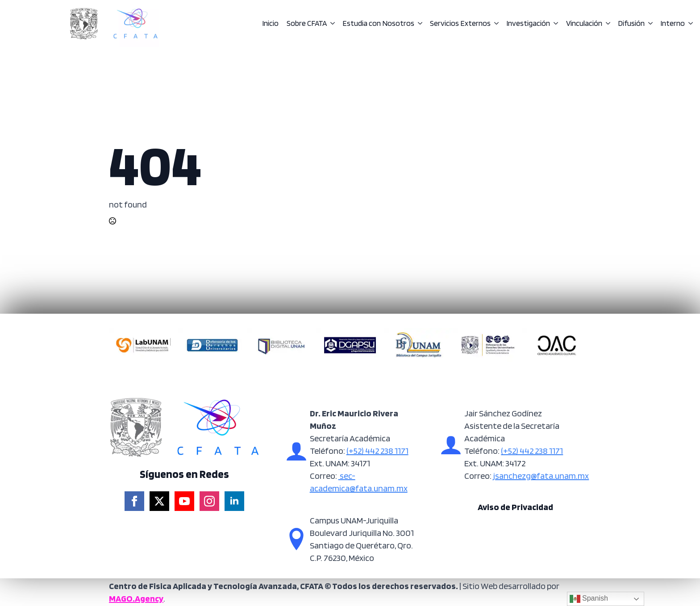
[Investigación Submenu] (554, 24)
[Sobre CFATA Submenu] (331, 24)
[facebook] (134, 501)
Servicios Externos (460, 23)
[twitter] (159, 501)
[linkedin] (234, 501)
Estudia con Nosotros (378, 23)
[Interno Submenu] (689, 24)
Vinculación (584, 23)
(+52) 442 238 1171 (377, 451)
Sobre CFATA (307, 23)
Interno (673, 23)
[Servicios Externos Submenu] (495, 24)
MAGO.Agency (136, 598)
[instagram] (209, 501)
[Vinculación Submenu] (606, 24)
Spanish (589, 599)
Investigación (528, 23)
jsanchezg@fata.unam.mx (540, 476)
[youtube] (184, 501)
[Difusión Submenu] (649, 24)
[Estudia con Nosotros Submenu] (418, 24)
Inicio (270, 23)
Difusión (631, 23)
